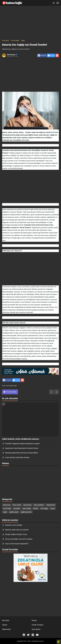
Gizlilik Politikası (38, 625)
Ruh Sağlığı (44, 508)
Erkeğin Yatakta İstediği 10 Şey (16, 534)
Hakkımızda (6, 629)
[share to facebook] (42, 55)
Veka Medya (12, 55)
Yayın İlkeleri (36, 629)
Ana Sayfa (6, 620)
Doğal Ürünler (51, 505)
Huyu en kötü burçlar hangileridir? (17, 544)
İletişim (34, 620)
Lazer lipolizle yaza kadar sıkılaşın (17, 457)
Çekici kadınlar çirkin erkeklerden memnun (21, 439)
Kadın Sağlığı (27, 508)
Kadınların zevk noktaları (14, 525)
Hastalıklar (17, 508)
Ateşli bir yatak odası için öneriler (17, 530)
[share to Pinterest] (57, 55)
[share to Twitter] (51, 55)
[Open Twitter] (28, 635)
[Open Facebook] (24, 635)
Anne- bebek (17, 505)
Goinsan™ (41, 641)
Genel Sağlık (9, 386)
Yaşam (53, 508)
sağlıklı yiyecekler (26, 512)
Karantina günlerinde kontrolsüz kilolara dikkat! (22, 453)
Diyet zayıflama (39, 505)
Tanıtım (5, 625)
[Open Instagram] (33, 635)
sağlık (15, 386)
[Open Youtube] (37, 635)
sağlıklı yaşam (14, 512)
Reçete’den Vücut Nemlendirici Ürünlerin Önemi (22, 448)
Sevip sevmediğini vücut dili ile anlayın (19, 539)
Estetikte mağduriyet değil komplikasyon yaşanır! (23, 444)
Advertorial (7, 505)
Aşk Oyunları (27, 505)
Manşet (36, 508)
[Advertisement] (30, 23)
